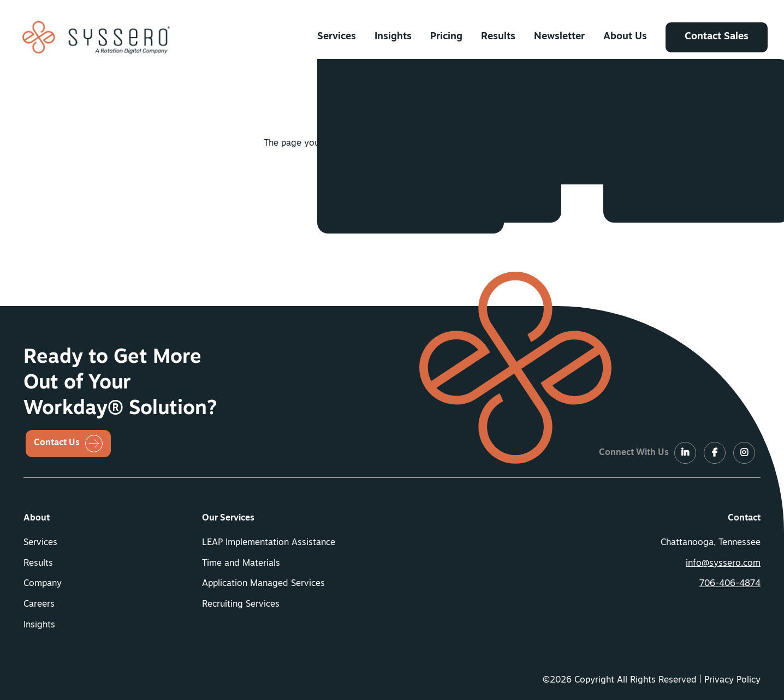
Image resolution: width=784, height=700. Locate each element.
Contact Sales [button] (717, 37)
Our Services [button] (228, 518)
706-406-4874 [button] (730, 584)
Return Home (381, 183)
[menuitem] (337, 37)
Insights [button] (393, 37)
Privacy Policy (732, 680)
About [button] (37, 518)
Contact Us (57, 443)
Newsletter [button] (559, 37)
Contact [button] (744, 518)
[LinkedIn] (685, 453)
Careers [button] (39, 605)
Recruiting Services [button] (241, 605)
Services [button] (337, 37)
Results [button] (498, 37)
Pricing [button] (446, 37)
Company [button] (43, 584)
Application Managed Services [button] (263, 584)
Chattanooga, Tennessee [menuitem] (711, 543)
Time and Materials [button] (241, 564)
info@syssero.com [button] (723, 564)
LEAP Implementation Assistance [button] (269, 543)
